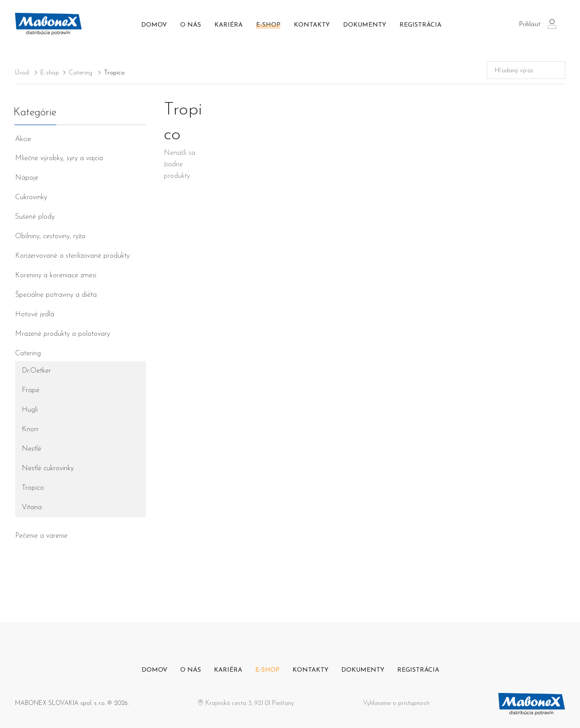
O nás (191, 25)
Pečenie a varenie (41, 536)
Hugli (30, 410)
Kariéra (229, 25)
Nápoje (27, 178)
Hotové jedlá (35, 315)
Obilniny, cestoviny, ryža (50, 236)
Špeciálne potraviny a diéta (56, 295)
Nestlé (32, 449)
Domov (154, 25)
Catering (28, 354)
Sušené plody (35, 217)
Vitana (32, 508)
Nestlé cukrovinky (48, 468)
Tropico (33, 488)
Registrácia (420, 25)
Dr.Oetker (36, 371)
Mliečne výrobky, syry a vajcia (59, 158)
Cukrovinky (31, 197)
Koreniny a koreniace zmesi (56, 275)
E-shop (268, 25)
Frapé (31, 390)
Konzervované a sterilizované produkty (72, 256)
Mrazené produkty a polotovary (63, 334)
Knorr (30, 429)
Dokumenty (365, 25)
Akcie (23, 139)
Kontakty (312, 25)
